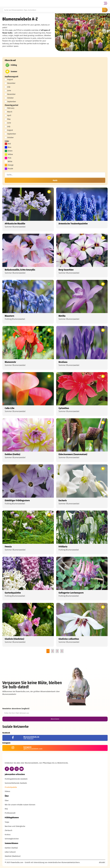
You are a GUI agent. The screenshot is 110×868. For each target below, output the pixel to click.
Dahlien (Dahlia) (11, 848)
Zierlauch (8, 830)
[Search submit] (105, 10)
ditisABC (102, 862)
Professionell (10, 813)
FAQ (6, 809)
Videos (7, 791)
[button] (106, 3)
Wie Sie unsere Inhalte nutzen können (20, 805)
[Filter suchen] (55, 175)
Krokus (8, 835)
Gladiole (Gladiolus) (13, 856)
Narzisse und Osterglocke (15, 826)
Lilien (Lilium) (10, 852)
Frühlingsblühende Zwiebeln (16, 779)
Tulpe (7, 822)
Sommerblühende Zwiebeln (16, 783)
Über (7, 801)
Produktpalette (11, 787)
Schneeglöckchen (12, 839)
